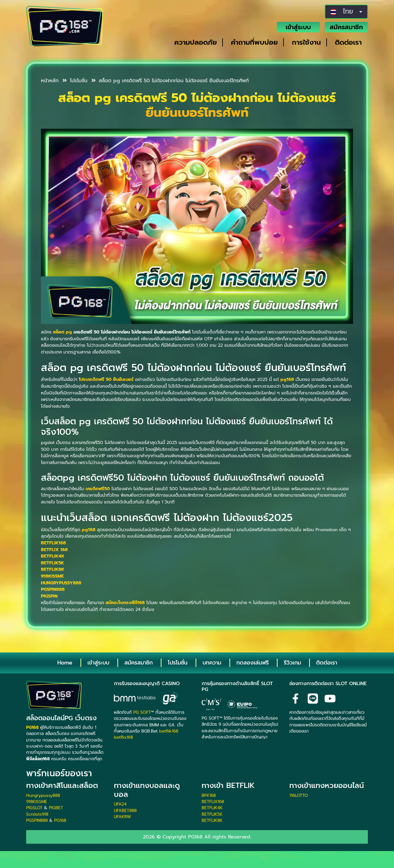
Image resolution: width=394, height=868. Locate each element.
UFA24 (120, 804)
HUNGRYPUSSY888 (61, 583)
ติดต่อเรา (348, 42)
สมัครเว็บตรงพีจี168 (125, 603)
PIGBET (56, 808)
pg (69, 332)
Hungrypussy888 (43, 795)
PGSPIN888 (53, 589)
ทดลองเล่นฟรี (253, 663)
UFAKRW (123, 817)
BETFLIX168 (213, 802)
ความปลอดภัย (195, 42)
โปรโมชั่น (75, 81)
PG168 (60, 820)
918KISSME (52, 576)
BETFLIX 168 (54, 550)
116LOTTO (299, 795)
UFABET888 (125, 811)
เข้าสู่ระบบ (298, 27)
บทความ (212, 663)
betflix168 (123, 737)
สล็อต (59, 332)
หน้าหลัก (50, 81)
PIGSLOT (34, 808)
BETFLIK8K (53, 569)
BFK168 (209, 795)
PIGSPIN (49, 596)
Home (65, 663)
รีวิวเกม (292, 663)
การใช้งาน (306, 42)
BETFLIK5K (52, 563)
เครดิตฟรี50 (98, 489)
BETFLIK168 (53, 543)
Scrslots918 (37, 814)
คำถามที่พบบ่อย (254, 42)
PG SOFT (142, 712)
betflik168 (169, 731)
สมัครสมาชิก (346, 27)
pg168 (287, 379)
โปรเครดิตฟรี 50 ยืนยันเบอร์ (106, 379)
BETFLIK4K (53, 556)
